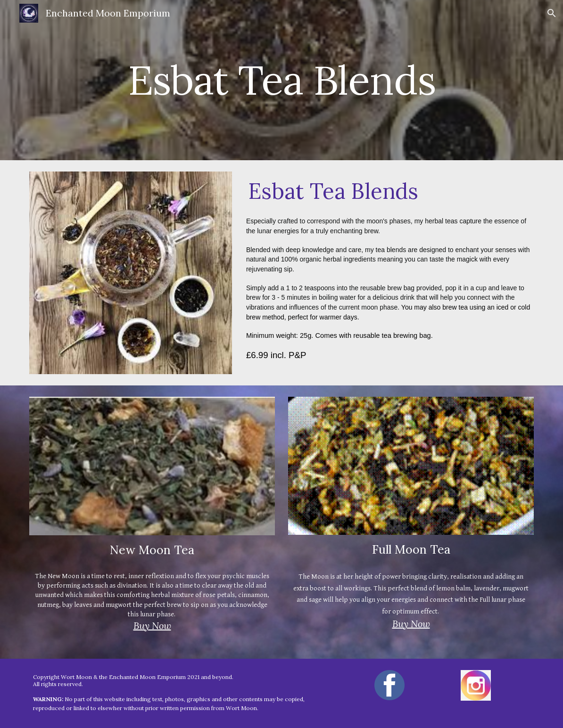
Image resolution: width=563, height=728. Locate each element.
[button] (552, 13)
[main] (282, 80)
